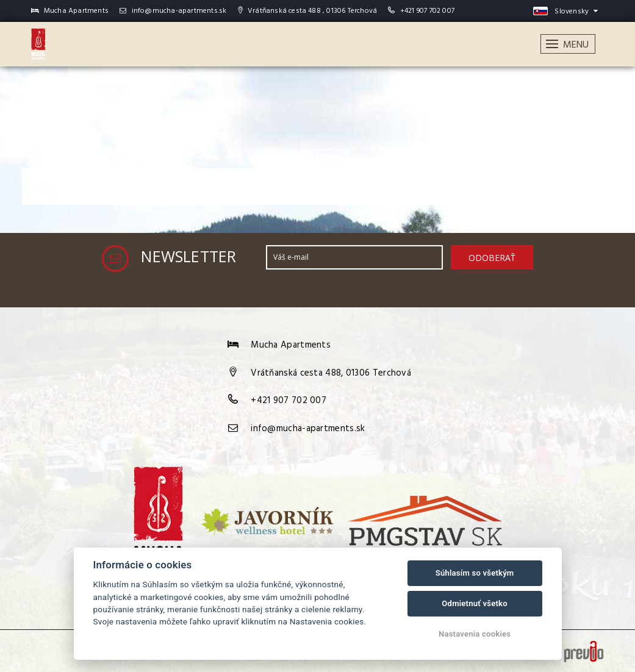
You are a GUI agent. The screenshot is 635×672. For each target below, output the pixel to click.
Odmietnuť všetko (474, 603)
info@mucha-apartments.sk (173, 11)
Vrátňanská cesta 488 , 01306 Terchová (308, 11)
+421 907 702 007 (427, 11)
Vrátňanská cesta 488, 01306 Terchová (331, 373)
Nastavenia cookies (475, 634)
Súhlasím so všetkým (475, 573)
